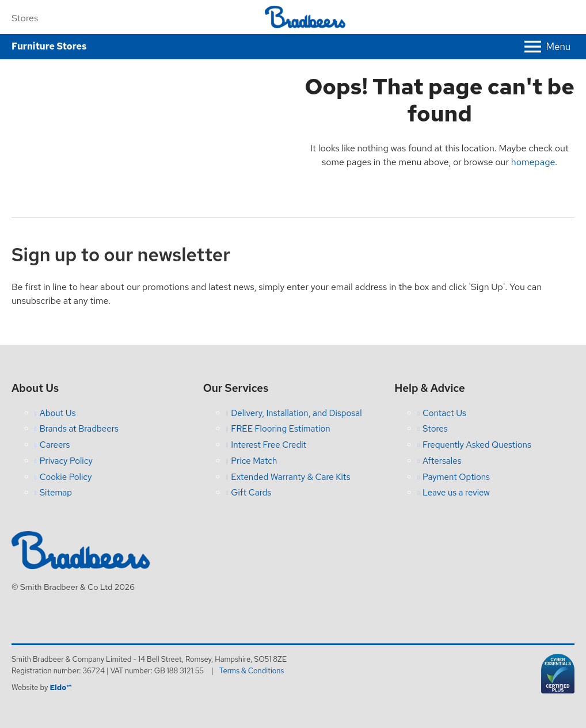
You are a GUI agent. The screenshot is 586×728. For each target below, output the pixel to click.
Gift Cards (251, 493)
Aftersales (442, 461)
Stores (25, 18)
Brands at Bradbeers (79, 429)
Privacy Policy (66, 461)
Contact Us (444, 413)
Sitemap (56, 493)
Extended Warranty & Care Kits (290, 477)
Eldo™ (60, 687)
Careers (55, 445)
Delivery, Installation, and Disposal (296, 413)
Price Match (254, 461)
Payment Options (456, 477)
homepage (533, 162)
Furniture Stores (49, 46)
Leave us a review (456, 493)
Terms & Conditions (252, 671)
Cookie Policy (66, 477)
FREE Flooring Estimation (280, 429)
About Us (58, 413)
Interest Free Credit (269, 445)
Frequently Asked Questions (477, 445)
